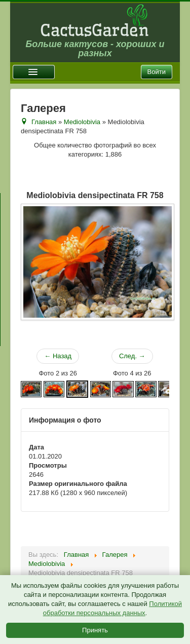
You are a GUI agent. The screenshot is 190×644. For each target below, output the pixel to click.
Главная (44, 122)
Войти (157, 72)
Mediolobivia (82, 122)
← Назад (58, 356)
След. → (132, 356)
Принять (95, 630)
